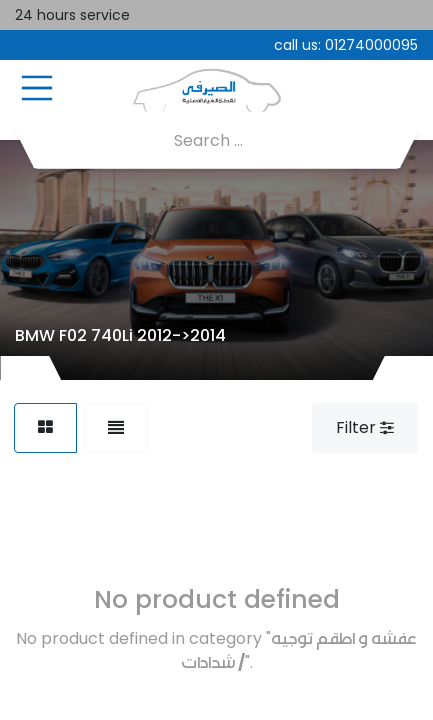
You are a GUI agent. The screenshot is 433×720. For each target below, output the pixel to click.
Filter (365, 427)
